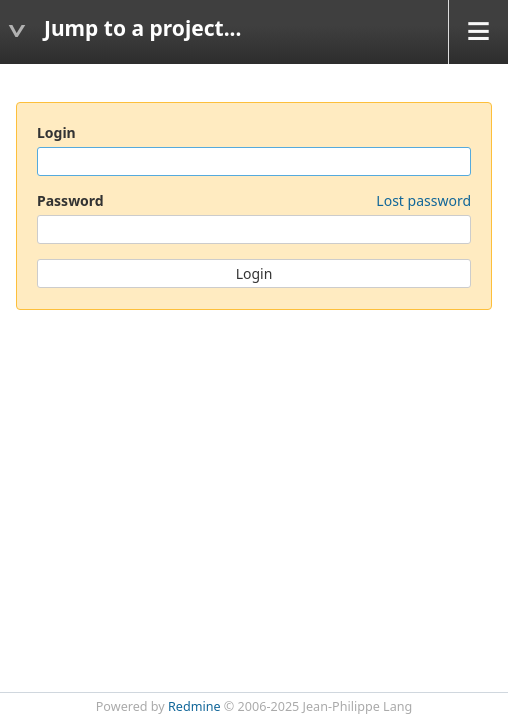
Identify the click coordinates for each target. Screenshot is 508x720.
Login (56, 132)
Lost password (423, 200)
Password (254, 200)
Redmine (194, 706)
